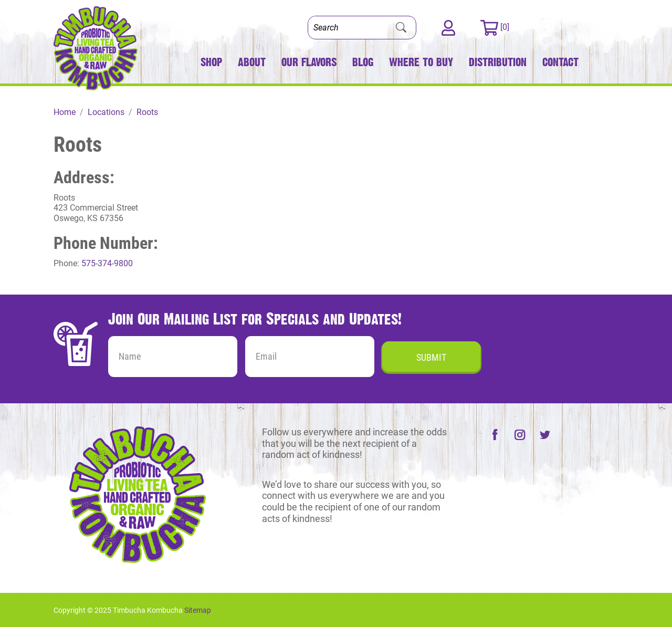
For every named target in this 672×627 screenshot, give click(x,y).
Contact (560, 62)
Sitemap (198, 610)
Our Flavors (309, 62)
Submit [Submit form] (431, 357)
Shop (211, 62)
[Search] (348, 28)
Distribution (498, 62)
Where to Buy (421, 62)
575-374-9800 (107, 263)
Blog (363, 62)
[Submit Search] (401, 28)
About (252, 62)
